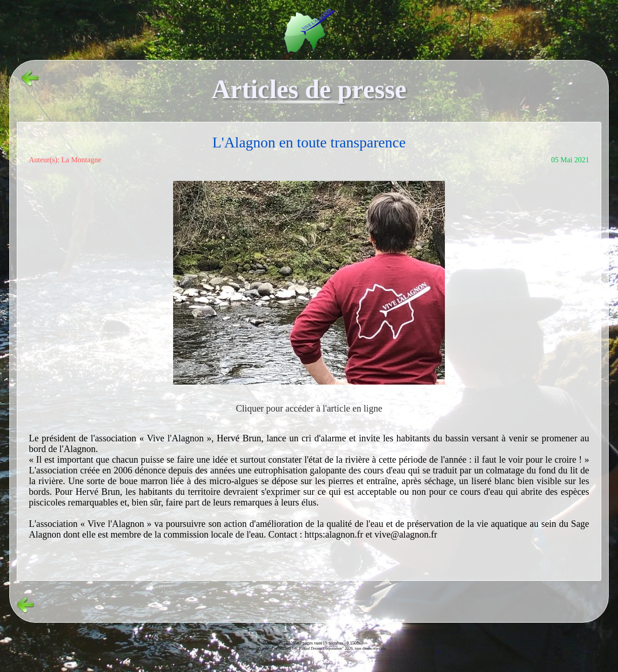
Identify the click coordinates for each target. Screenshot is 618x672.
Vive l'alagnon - (249, 648)
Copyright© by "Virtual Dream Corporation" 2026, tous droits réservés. (329, 648)
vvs (265, 648)
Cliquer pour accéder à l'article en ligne (309, 408)
